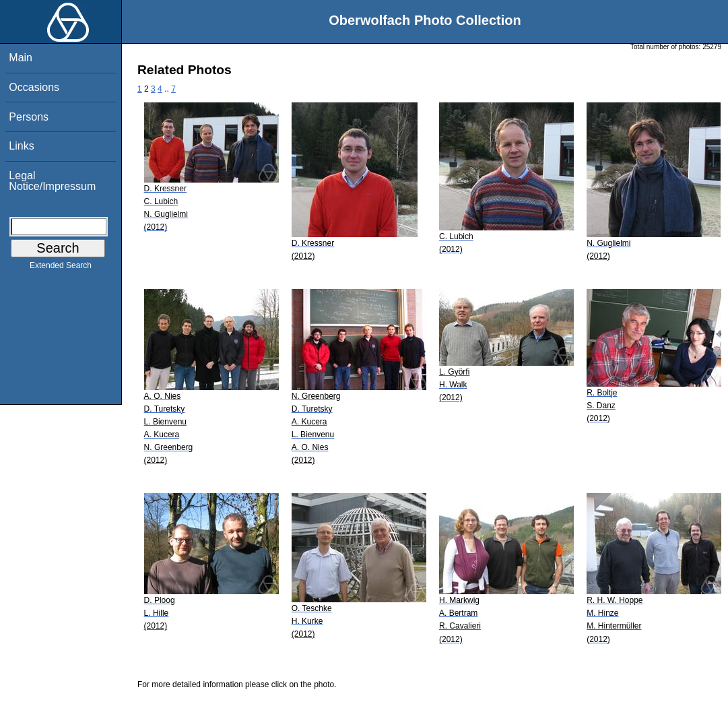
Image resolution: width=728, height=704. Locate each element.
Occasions (34, 87)
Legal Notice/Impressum (52, 181)
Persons (29, 117)
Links (21, 146)
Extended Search (61, 268)
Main (21, 58)
